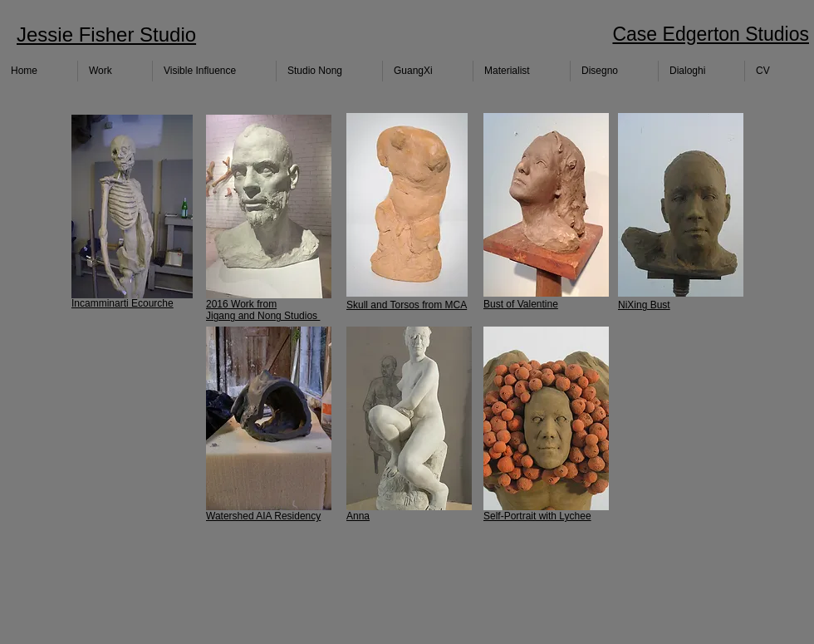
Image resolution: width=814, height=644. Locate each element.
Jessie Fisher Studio (106, 34)
